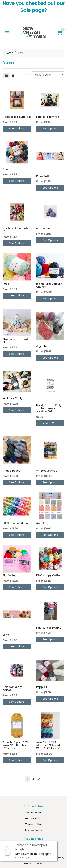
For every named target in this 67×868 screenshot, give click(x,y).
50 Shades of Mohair (16, 523)
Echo (6, 635)
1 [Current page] (28, 779)
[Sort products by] (48, 75)
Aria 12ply (42, 523)
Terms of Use (33, 824)
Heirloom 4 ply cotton (12, 689)
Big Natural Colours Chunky (49, 285)
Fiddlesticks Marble (49, 628)
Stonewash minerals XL (16, 341)
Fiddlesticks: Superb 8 (17, 117)
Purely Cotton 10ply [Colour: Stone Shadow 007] (49, 408)
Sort (28, 74)
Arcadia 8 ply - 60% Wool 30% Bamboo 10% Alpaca (15, 745)
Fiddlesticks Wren (48, 117)
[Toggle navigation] (7, 33)
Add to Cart (50, 423)
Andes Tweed (12, 471)
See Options (17, 129)
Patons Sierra (45, 228)
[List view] (13, 76)
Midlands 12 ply (13, 398)
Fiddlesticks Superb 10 (15, 230)
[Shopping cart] (60, 33)
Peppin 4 (42, 687)
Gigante (42, 346)
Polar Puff (43, 176)
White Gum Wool (47, 471)
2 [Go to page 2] (33, 779)
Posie (6, 284)
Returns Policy (33, 818)
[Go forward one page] (39, 779)
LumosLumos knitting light (33, 854)
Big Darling (10, 575)
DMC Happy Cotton (49, 575)
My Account (34, 813)
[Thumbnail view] (6, 76)
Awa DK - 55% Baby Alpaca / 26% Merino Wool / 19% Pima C (50, 745)
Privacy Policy (34, 830)
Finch (6, 169)
